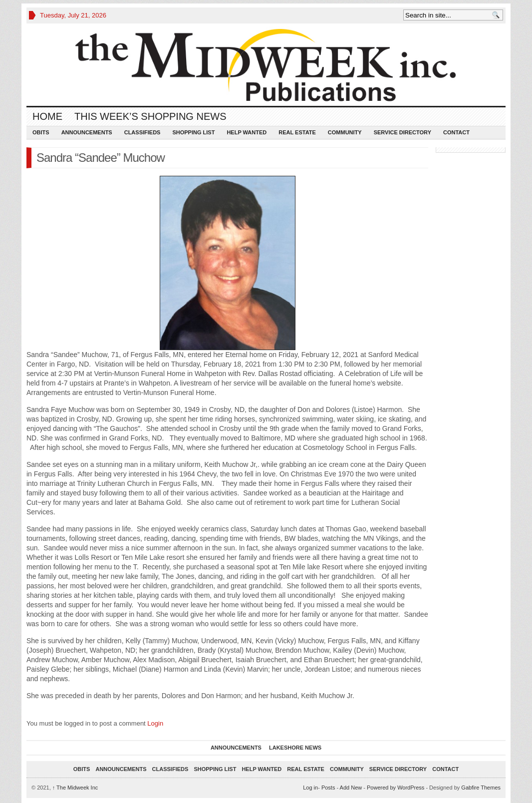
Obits (41, 132)
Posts (328, 788)
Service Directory (402, 132)
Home (47, 116)
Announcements (87, 132)
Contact (456, 132)
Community (345, 132)
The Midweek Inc (75, 788)
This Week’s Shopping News (150, 116)
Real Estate (297, 132)
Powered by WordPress (396, 788)
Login (155, 723)
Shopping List (193, 132)
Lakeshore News (295, 748)
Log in (310, 788)
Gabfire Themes (481, 788)
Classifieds (142, 132)
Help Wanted (247, 132)
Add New (351, 788)
